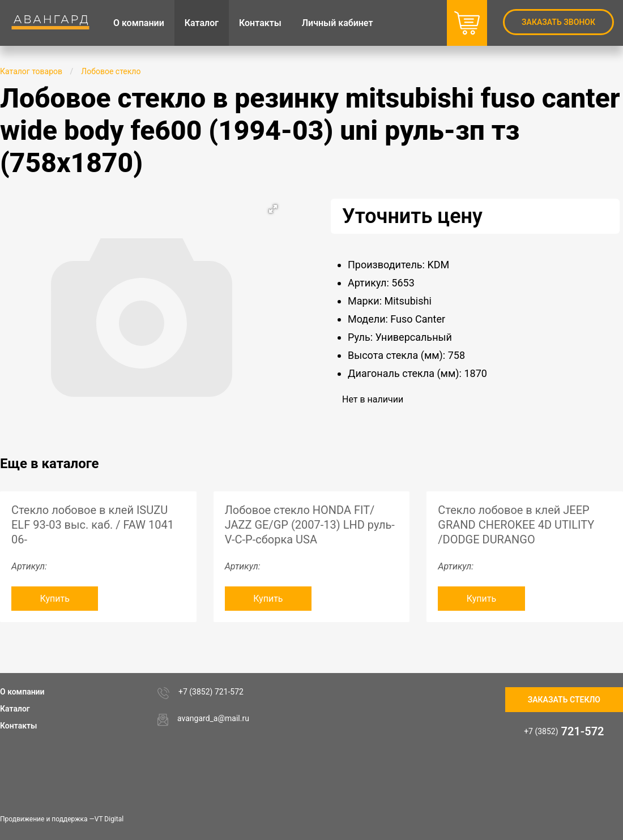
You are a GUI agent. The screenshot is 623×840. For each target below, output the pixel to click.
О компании (22, 692)
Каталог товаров (31, 71)
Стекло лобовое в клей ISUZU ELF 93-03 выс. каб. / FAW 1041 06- (93, 525)
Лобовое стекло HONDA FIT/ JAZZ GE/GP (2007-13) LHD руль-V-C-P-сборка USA (310, 525)
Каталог (15, 709)
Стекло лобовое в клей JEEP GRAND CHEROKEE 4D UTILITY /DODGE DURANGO (516, 525)
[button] (273, 209)
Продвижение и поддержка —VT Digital (62, 819)
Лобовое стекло (111, 71)
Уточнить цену (412, 216)
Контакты (18, 726)
